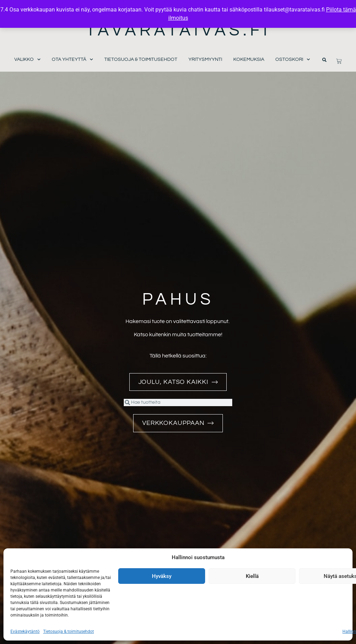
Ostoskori (293, 60)
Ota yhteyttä (72, 60)
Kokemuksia (249, 59)
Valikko (27, 60)
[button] (324, 60)
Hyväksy (162, 576)
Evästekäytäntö (25, 631)
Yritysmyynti (205, 59)
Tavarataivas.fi (178, 30)
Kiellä (252, 576)
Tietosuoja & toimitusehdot (68, 631)
